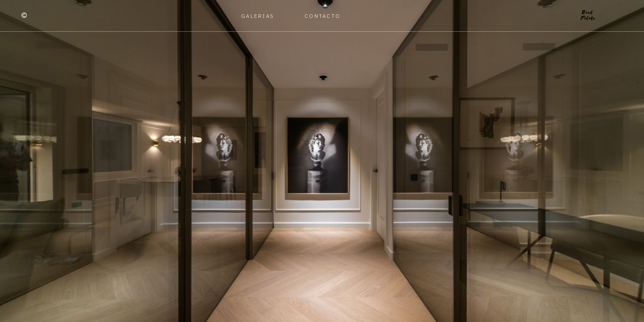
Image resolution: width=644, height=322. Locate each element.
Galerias (258, 16)
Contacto (322, 16)
